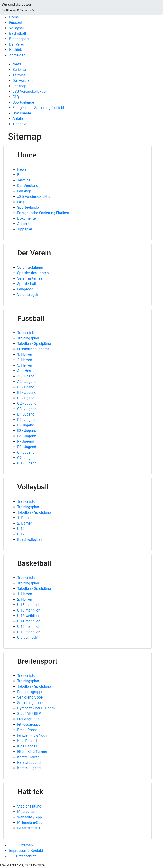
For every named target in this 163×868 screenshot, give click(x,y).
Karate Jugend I (30, 763)
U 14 (21, 529)
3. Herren (25, 365)
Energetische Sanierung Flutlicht (38, 108)
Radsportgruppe (30, 692)
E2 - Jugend (27, 431)
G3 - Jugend (27, 463)
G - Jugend (26, 452)
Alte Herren (26, 371)
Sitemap (26, 845)
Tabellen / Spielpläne (34, 344)
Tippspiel (20, 124)
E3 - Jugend (27, 436)
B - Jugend (26, 387)
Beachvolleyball (30, 540)
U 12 (21, 534)
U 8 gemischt (28, 637)
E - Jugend (26, 425)
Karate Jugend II (30, 768)
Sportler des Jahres (33, 273)
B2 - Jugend (27, 393)
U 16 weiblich (28, 616)
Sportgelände (23, 102)
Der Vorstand (23, 81)
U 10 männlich (29, 632)
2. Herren (25, 360)
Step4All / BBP (29, 714)
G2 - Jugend (27, 458)
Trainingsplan (28, 338)
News (17, 64)
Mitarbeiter (26, 812)
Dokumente (22, 113)
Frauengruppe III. (31, 719)
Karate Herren (28, 757)
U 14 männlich (29, 621)
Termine (19, 75)
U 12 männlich (29, 627)
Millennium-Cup (30, 823)
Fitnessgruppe (29, 724)
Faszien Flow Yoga (32, 735)
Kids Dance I (27, 741)
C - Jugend (26, 398)
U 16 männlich (29, 610)
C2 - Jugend (27, 403)
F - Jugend (26, 441)
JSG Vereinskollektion (30, 91)
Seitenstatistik (29, 828)
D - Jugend (26, 414)
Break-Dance (27, 730)
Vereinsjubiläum (30, 267)
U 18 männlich (29, 605)
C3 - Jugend (27, 409)
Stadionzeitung (29, 806)
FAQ (16, 97)
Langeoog (25, 289)
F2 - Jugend (27, 447)
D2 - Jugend (27, 420)
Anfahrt (18, 119)
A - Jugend (26, 376)
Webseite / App (30, 817)
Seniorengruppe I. (31, 697)
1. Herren (25, 354)
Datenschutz (26, 856)
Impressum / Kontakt (26, 851)
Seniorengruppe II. (32, 703)
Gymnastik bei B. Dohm (36, 708)
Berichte (19, 70)
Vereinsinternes (30, 278)
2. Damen (25, 523)
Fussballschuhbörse (33, 349)
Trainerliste (26, 333)
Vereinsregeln (28, 295)
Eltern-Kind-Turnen (32, 752)
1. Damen (25, 518)
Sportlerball (27, 284)
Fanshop (19, 86)
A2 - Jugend (27, 382)
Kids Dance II (28, 746)
